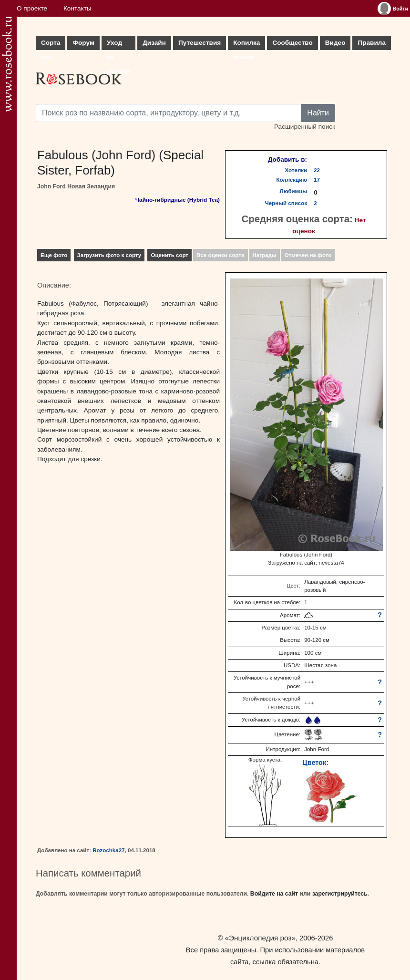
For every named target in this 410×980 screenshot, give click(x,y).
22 (317, 170)
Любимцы (294, 191)
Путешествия (200, 43)
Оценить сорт (169, 255)
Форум (83, 43)
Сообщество (292, 43)
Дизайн (154, 43)
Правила (372, 43)
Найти (318, 113)
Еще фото (54, 255)
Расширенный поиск (305, 127)
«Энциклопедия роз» (260, 938)
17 (317, 180)
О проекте (32, 8)
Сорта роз (51, 45)
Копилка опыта (246, 45)
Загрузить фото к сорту (109, 255)
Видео (335, 43)
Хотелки (296, 170)
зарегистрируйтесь (340, 894)
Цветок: (315, 763)
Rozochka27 (108, 850)
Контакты (77, 8)
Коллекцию (292, 180)
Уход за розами (118, 45)
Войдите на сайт (274, 894)
